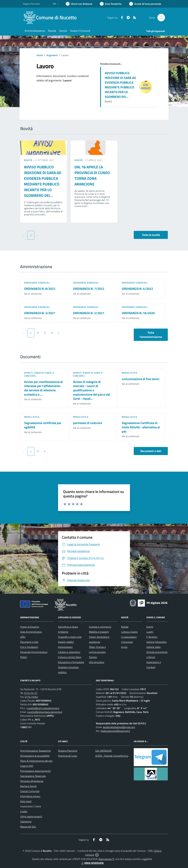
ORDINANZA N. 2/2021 (89, 313)
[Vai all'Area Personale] (145, 4)
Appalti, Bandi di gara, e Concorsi (39, 374)
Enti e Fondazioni (29, 647)
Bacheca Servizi (28, 786)
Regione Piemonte (68, 751)
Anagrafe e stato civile (70, 637)
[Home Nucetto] (52, 18)
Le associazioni (129, 637)
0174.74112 (31, 693)
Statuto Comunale (30, 791)
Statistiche (26, 822)
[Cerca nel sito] (161, 18)
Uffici (23, 637)
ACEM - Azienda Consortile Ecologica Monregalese (122, 756)
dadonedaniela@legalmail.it (115, 731)
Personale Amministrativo (34, 652)
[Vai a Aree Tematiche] (111, 4)
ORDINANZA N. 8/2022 (40, 289)
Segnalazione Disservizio (33, 776)
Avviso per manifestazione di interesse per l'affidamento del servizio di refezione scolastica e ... (43, 388)
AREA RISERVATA (92, 863)
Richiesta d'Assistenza (32, 781)
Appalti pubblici (66, 642)
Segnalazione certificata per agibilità (43, 425)
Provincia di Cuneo (68, 756)
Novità (28, 160)
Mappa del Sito (28, 827)
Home (40, 55)
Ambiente (63, 632)
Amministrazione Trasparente (35, 751)
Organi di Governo (30, 627)
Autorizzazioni (65, 647)
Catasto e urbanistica (69, 652)
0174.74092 (31, 697)
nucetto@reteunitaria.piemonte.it (45, 712)
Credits (24, 811)
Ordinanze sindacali (37, 283)
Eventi (150, 627)
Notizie (125, 627)
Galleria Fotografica (156, 642)
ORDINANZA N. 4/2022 (137, 289)
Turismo (93, 657)
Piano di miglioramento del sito (36, 761)
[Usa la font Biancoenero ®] (79, 4)
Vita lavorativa (97, 662)
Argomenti (52, 55)
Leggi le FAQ (27, 766)
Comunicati (127, 642)
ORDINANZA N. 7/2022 (89, 289)
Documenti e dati (151, 451)
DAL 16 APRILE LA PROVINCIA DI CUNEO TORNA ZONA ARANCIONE (92, 175)
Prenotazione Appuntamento (35, 771)
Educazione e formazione (71, 662)
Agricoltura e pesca (68, 627)
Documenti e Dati (29, 642)
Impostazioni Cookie (31, 806)
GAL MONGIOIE (104, 751)
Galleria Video (153, 647)
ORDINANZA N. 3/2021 (40, 313)
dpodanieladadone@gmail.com (119, 727)
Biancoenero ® (106, 859)
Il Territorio (152, 637)
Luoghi (150, 632)
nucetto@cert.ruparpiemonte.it (43, 708)
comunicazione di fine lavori (141, 379)
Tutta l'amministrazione (151, 335)
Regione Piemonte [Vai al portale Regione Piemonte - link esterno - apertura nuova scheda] (31, 4)
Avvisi (124, 647)
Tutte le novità (151, 235)
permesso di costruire (88, 423)
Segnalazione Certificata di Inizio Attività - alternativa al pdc (141, 427)
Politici (24, 657)
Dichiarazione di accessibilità (35, 756)
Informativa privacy (30, 796)
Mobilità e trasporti (99, 632)
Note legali (26, 801)
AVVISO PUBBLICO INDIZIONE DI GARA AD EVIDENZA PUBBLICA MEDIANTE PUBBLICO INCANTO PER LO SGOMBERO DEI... (120, 85)
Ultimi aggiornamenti (31, 816)
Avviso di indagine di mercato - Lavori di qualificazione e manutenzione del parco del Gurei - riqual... (92, 390)
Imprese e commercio (100, 627)
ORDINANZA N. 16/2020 (138, 313)
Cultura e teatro (129, 632)
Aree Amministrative (31, 632)
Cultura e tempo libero (70, 657)
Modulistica (129, 373)
